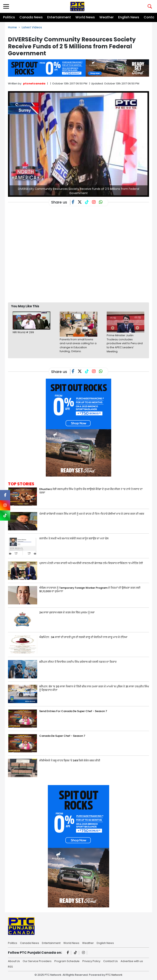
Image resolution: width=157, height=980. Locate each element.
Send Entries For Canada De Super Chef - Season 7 (73, 711)
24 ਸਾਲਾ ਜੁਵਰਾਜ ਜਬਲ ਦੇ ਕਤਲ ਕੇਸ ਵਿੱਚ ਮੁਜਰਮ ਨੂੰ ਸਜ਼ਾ (67, 612)
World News (85, 17)
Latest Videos (32, 27)
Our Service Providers (37, 961)
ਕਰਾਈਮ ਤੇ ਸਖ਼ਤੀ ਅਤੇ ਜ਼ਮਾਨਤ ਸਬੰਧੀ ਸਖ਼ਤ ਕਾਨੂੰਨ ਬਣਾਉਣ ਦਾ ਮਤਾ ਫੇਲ (74, 538)
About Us (14, 961)
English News (129, 17)
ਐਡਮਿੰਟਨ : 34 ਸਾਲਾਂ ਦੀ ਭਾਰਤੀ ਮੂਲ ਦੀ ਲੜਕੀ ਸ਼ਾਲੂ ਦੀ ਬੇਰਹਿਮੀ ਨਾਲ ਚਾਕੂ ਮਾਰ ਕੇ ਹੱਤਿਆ (83, 637)
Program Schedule (67, 961)
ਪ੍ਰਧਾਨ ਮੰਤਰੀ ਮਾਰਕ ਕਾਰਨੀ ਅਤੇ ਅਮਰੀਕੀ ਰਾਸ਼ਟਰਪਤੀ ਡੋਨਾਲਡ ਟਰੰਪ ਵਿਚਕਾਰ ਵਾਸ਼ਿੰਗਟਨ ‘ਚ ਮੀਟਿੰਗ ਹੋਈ (91, 563)
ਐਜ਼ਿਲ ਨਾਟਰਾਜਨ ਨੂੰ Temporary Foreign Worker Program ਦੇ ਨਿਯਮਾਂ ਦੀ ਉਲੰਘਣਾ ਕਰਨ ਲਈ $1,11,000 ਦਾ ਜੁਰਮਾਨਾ (90, 590)
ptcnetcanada (34, 84)
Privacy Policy (91, 961)
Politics (9, 17)
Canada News (31, 17)
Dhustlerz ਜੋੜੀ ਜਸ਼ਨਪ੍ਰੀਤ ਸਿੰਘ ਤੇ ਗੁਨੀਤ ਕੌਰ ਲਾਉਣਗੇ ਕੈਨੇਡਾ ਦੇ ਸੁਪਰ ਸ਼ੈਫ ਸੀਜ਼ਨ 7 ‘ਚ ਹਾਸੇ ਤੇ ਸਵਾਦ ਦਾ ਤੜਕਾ (91, 491)
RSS (10, 966)
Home (12, 27)
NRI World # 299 (23, 332)
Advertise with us (132, 961)
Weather (107, 17)
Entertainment (59, 17)
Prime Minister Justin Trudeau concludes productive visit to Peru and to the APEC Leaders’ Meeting (125, 343)
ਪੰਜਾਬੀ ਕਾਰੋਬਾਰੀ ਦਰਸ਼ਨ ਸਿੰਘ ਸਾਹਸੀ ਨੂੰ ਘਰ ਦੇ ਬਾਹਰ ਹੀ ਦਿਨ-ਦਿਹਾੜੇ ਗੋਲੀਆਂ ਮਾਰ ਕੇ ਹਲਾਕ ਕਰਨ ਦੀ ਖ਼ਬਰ (92, 514)
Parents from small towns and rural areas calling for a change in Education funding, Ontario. (78, 345)
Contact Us (110, 961)
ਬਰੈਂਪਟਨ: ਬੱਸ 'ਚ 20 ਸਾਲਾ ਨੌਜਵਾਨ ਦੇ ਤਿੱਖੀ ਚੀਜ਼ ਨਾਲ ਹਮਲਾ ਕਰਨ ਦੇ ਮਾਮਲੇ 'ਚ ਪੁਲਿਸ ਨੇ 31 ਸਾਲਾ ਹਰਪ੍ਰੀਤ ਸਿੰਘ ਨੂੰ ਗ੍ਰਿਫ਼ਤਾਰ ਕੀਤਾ (94, 688)
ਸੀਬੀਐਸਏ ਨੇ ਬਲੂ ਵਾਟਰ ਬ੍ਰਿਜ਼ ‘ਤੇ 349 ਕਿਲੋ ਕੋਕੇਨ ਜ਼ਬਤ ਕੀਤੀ (70, 760)
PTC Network (114, 975)
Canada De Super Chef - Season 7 (62, 736)
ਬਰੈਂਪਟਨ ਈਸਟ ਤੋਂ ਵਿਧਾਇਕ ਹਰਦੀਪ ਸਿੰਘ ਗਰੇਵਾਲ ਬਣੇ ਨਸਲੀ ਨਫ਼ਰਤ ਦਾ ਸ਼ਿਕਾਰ (78, 662)
